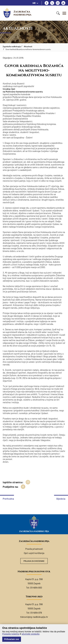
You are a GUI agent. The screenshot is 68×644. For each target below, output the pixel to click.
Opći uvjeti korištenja (34, 553)
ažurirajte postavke (31, 634)
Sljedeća (61, 499)
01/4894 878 (36, 613)
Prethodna (8, 499)
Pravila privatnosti (34, 549)
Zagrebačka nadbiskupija (22, 13)
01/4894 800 (36, 588)
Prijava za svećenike (34, 561)
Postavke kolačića (11, 634)
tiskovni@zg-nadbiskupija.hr (34, 617)
